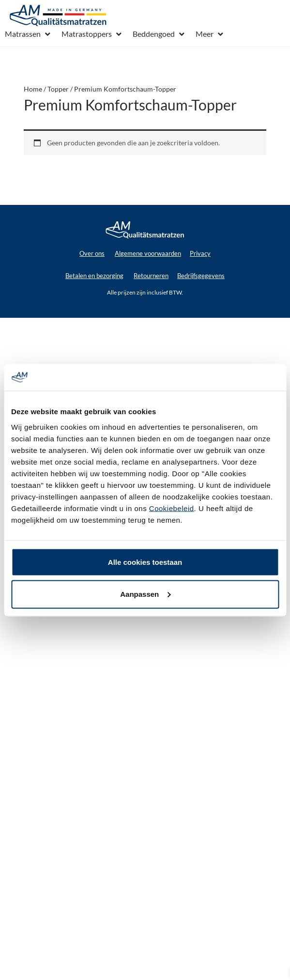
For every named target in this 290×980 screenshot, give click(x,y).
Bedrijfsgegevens (201, 276)
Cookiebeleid (172, 508)
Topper (58, 89)
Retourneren (151, 276)
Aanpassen (145, 594)
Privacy (200, 253)
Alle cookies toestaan (145, 562)
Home (33, 89)
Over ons (92, 253)
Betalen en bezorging (94, 276)
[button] (28, 34)
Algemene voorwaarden (148, 253)
